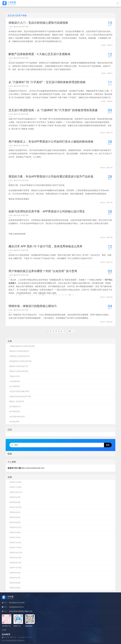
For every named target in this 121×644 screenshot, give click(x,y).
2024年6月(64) (15, 573)
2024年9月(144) (15, 558)
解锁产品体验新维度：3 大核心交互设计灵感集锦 (39, 54)
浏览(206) (109, 297)
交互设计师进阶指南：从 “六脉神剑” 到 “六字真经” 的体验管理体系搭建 (53, 110)
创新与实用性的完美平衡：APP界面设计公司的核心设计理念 (47, 211)
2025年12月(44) (15, 482)
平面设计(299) (15, 376)
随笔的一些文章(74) (17, 401)
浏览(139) (109, 168)
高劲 (11, 145)
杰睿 (11, 275)
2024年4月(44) (15, 583)
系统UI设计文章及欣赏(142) (20, 356)
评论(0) (103, 45)
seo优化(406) (14, 422)
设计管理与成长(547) (17, 417)
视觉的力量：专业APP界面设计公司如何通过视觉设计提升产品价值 (51, 177)
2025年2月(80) (15, 532)
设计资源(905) (15, 386)
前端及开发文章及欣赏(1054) (20, 396)
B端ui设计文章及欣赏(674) (19, 351)
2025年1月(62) (15, 537)
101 (70, 331)
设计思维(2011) (15, 407)
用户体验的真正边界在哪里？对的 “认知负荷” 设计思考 (43, 271)
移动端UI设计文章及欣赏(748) (20, 361)
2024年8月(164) (15, 563)
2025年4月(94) (15, 522)
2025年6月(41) (15, 512)
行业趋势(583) (15, 381)
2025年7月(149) (15, 507)
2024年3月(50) (15, 588)
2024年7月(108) (15, 568)
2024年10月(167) (16, 553)
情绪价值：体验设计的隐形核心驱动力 (33, 306)
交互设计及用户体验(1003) (19, 391)
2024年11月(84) (15, 548)
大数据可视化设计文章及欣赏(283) (22, 346)
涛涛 (11, 27)
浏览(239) (109, 322)
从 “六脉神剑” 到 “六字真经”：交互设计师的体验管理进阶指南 (47, 82)
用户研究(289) (15, 411)
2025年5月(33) (15, 517)
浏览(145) (109, 203)
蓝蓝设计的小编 (14, 468)
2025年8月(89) (15, 502)
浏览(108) (109, 237)
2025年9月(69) (15, 497)
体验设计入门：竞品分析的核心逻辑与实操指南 (38, 23)
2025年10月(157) (16, 492)
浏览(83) (110, 101)
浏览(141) (109, 262)
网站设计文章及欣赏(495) (19, 371)
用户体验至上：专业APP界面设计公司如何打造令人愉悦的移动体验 (51, 142)
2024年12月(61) (15, 543)
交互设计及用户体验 (21, 27)
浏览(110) (109, 133)
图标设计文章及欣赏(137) (19, 366)
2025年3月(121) (15, 527)
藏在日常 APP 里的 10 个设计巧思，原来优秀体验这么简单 (45, 246)
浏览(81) (110, 45)
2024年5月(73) (15, 578)
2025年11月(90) (15, 487)
